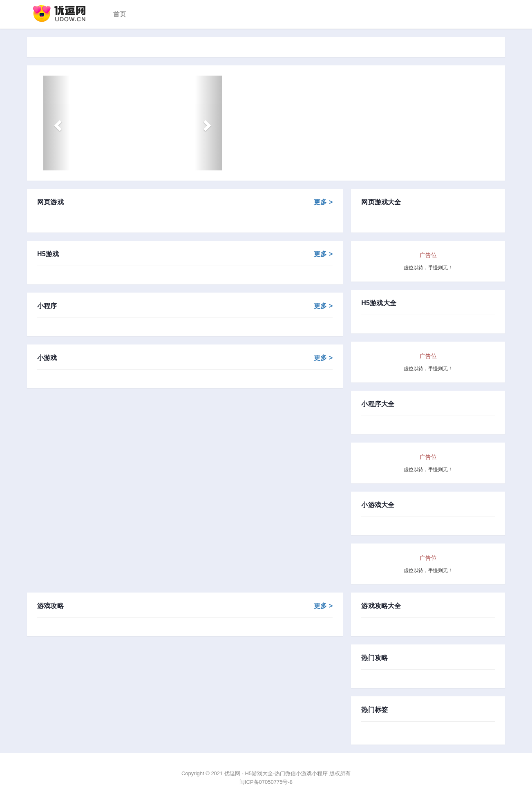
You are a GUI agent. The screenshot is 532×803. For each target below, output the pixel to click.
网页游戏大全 (381, 202)
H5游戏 (185, 254)
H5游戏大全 (379, 303)
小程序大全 (378, 404)
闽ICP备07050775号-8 (266, 782)
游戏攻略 (185, 606)
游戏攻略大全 (381, 606)
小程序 (185, 306)
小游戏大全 (378, 505)
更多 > (323, 202)
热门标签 (374, 710)
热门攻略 (374, 658)
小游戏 (185, 358)
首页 (120, 14)
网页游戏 (185, 202)
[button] (57, 123)
